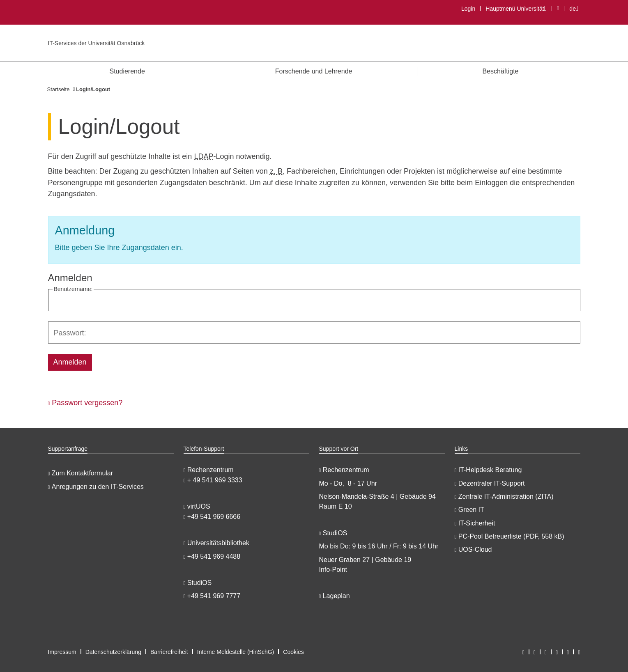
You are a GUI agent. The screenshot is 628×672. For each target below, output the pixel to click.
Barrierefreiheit (169, 652)
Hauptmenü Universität (516, 8)
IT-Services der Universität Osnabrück (97, 43)
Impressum (62, 652)
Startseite (59, 89)
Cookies (293, 652)
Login (468, 9)
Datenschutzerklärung (113, 652)
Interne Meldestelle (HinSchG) (236, 652)
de (576, 8)
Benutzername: (73, 289)
